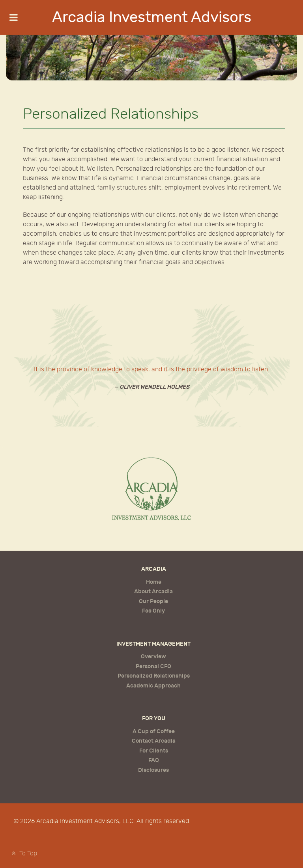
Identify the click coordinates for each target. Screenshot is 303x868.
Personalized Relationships (154, 676)
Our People (153, 601)
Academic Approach (153, 686)
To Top (23, 854)
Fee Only (153, 611)
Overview (153, 657)
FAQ (154, 760)
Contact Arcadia (154, 741)
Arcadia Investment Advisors (152, 17)
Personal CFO (153, 666)
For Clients (154, 751)
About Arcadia (153, 591)
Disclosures (153, 770)
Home (154, 582)
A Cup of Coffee (154, 731)
